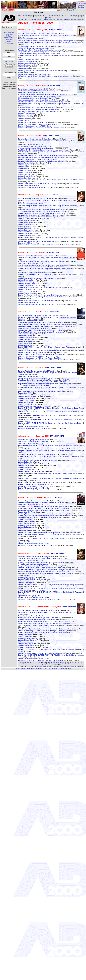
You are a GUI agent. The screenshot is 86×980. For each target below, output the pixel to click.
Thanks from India (27, 69)
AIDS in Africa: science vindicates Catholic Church (42, 210)
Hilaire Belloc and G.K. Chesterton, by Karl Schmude (38, 241)
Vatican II (24, 343)
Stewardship (25, 636)
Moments (24, 221)
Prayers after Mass (27, 291)
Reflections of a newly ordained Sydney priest (38, 455)
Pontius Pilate (26, 293)
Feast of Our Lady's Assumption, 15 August (36, 371)
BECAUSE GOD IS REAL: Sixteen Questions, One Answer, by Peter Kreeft (46, 419)
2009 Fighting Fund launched (31, 440)
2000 (56, 16)
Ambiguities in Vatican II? (29, 464)
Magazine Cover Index (56, 19)
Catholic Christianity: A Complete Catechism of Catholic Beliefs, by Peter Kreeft (47, 297)
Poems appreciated (28, 404)
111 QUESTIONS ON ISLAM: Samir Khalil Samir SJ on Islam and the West (46, 649)
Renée (23, 73)
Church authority (27, 280)
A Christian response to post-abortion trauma (33, 564)
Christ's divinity (26, 61)
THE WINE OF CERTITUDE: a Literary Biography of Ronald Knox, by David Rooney (51, 408)
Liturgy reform (26, 520)
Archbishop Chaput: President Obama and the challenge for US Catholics (51, 152)
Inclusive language (27, 63)
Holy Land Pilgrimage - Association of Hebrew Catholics (40, 288)
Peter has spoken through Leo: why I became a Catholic (41, 161)
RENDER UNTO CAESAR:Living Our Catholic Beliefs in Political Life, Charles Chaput (51, 180)
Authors (36, 19)
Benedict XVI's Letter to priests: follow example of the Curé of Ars (44, 380)
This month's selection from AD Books (33, 427)
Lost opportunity (26, 642)
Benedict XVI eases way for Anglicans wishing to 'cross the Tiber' (47, 612)
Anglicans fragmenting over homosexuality (34, 442)
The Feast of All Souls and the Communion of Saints (40, 599)
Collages (24, 121)
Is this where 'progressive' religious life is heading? (35, 382)
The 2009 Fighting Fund (29, 542)
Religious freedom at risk (29, 471)
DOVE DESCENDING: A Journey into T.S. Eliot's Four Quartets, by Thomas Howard (51, 479)
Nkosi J (23, 393)
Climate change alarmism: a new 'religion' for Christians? (37, 559)
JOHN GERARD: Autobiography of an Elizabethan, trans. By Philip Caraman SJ (47, 473)
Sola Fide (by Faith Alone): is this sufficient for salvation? (48, 456)
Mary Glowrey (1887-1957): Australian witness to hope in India (44, 573)
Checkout (81, 7)
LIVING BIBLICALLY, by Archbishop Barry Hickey (37, 184)
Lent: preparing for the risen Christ (33, 89)
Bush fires (24, 178)
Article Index (9, 34)
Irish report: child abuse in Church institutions (40, 326)
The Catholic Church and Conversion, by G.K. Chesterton (40, 295)
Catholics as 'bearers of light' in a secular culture (41, 150)
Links (9, 41)
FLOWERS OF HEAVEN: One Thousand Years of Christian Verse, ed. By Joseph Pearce (51, 416)
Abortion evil (25, 468)
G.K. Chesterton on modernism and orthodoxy (33, 386)
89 (23, 16)
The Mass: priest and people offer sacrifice (36, 546)
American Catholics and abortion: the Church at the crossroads (43, 265)
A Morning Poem (26, 512)
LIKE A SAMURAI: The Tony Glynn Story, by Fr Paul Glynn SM (42, 355)
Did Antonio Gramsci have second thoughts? (33, 98)
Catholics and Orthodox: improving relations (36, 557)
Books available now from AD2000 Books (35, 74)
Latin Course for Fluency (29, 477)
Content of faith (26, 401)
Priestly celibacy (26, 341)
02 (63, 16)
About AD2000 (9, 38)
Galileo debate (26, 527)
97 (46, 16)
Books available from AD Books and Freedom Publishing (40, 358)
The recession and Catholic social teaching (32, 108)
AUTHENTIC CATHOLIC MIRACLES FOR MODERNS (38, 356)
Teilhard (24, 67)
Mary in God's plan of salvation (32, 429)
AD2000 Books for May (29, 243)
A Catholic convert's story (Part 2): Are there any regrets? (42, 215)
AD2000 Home (9, 33)
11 (47, 18)
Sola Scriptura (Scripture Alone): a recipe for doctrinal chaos (47, 387)
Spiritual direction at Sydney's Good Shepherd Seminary (42, 514)
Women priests (26, 345)
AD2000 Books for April (29, 185)
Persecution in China (28, 286)
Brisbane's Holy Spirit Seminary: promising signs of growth (41, 262)
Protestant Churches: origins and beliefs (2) (40, 102)
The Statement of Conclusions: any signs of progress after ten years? (44, 35)
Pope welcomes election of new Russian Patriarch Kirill (36, 100)
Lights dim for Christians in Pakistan (34, 273)
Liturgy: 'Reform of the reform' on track (34, 33)
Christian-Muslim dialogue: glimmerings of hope (34, 46)
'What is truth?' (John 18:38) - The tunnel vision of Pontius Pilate (43, 245)
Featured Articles (70, 19)
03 (65, 16)
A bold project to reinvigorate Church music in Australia (42, 158)
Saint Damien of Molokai (29, 644)
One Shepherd (26, 232)
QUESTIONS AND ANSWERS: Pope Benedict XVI (38, 71)
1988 (20, 16)
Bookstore (9, 36)
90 (26, 16)
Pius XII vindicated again (29, 579)
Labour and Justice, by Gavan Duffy (33, 122)
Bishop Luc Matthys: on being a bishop (36, 510)
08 (80, 16)
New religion (25, 634)
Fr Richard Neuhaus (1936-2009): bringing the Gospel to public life (44, 104)
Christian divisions (27, 525)
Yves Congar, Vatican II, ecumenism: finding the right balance (42, 631)
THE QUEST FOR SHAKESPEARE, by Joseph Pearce (39, 533)
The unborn (25, 336)
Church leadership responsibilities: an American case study (42, 622)
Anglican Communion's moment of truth (35, 501)
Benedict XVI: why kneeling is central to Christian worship (41, 128)
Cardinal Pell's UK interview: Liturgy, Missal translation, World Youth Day (45, 258)
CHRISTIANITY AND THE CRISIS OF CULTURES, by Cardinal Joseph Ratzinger (50, 592)
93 (35, 16)
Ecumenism (25, 289)
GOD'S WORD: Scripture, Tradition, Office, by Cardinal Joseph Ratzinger (45, 347)
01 (60, 16)
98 (49, 16)
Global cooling (26, 577)
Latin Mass (25, 340)
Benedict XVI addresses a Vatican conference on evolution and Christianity (44, 141)
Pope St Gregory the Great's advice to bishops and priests (43, 76)
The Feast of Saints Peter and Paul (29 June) (37, 315)
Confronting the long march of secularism (35, 139)
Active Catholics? (27, 163)
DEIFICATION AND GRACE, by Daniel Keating (36, 486)
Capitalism (25, 171)
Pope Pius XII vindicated (29, 395)
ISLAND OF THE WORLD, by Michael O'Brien (36, 301)
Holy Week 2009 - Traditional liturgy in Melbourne (37, 159)
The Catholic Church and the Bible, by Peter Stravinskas (40, 351)
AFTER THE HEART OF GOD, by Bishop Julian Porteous (41, 538)
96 (44, 16)
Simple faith (25, 228)
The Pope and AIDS (28, 223)
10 (44, 18)
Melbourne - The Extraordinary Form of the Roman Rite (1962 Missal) (44, 623)
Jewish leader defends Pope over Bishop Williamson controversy (48, 206)
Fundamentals (26, 224)
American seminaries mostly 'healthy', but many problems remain (40, 96)
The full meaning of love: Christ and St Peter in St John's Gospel (43, 360)
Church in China (26, 176)
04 (68, 16)
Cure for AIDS (26, 117)
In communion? (26, 115)
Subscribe (9, 40)
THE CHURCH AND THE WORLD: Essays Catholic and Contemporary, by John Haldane (51, 585)
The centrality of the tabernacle (32, 490)
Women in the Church (28, 234)
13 (53, 18)
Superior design (26, 282)
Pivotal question (26, 113)
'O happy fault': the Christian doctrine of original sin (43, 570)
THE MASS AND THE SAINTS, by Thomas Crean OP (39, 653)
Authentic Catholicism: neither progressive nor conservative (43, 384)
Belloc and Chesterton (28, 338)
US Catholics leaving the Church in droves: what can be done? (39, 211)
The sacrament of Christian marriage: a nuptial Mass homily (42, 661)
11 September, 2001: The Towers (32, 484)
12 (50, 18)
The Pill (24, 169)
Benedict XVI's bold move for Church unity (37, 91)
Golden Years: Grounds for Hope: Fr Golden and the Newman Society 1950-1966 (51, 238)
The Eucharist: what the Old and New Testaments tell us (45, 629)
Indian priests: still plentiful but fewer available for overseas (42, 95)
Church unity (25, 172)
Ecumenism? (25, 399)
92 (32, 16)
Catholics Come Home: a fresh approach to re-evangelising (45, 325)
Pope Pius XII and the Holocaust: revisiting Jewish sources (41, 332)
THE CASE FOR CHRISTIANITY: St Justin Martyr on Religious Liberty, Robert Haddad (50, 535)
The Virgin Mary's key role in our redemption (36, 198)
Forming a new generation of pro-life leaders (35, 278)
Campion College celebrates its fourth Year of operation (36, 566)
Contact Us (9, 43)
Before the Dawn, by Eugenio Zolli (32, 353)
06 (74, 16)
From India (25, 236)
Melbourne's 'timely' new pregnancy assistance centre (36, 48)
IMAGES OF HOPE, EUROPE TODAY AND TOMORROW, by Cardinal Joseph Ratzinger (51, 655)
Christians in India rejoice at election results (35, 328)
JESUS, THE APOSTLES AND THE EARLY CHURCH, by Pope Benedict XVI (47, 412)
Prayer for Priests (27, 529)
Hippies (24, 165)
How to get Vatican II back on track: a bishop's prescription (38, 625)
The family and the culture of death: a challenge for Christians (39, 109)
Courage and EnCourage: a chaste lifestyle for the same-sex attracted (48, 445)
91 (29, 16)
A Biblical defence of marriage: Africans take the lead (39, 618)
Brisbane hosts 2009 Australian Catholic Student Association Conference (48, 451)
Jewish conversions (28, 65)
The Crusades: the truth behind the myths (41, 213)
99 (52, 16)
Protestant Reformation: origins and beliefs (40, 50)
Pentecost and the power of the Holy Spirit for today (39, 304)
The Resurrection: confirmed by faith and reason (38, 187)
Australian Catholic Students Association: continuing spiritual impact (47, 274)
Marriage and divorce (28, 523)
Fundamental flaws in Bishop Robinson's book (33, 54)
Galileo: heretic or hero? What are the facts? (41, 330)
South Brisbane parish (28, 59)
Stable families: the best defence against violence (41, 217)
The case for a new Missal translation (37, 449)
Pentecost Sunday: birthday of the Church (35, 256)
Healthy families (26, 521)
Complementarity (27, 648)
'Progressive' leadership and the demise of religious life (42, 506)
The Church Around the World (30, 39)
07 (77, 16)
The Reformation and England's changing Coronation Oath (38, 460)
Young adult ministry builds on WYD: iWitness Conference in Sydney (47, 43)
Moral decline (26, 402)
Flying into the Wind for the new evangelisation (34, 52)
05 (71, 16)
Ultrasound (25, 470)
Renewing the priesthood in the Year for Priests (40, 503)
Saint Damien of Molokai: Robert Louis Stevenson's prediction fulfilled (44, 633)
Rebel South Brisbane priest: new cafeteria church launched (44, 200)
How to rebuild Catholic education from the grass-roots (40, 568)
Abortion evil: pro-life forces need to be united (36, 620)
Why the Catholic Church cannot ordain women (38, 518)
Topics (31, 19)
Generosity (25, 119)
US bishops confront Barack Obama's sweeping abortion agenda (46, 41)
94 (38, 16)
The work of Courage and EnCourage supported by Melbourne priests (41, 562)
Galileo (23, 462)
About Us (47, 669)
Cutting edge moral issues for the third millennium (44, 516)
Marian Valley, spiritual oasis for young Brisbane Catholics (37, 111)
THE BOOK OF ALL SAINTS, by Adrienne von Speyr (38, 483)
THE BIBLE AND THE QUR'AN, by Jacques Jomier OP (39, 124)
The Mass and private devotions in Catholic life (41, 156)
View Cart (81, 5)
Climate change (26, 334)
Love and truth (26, 174)
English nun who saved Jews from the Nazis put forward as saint (44, 572)
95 (41, 16)
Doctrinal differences (28, 230)
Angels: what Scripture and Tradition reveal (39, 391)
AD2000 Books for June (29, 302)
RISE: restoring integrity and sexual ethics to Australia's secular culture (44, 508)
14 (56, 18)
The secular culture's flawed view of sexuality (41, 323)
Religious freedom (27, 397)
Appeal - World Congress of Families (33, 406)
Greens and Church (28, 638)
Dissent (24, 167)
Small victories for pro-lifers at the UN (36, 378)
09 (83, 16)
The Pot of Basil (30, 219)
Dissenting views (27, 583)
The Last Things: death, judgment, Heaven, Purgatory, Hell (48, 269)
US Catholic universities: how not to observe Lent (34, 146)
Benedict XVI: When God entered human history (38, 610)
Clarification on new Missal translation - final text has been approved (44, 56)
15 (58, 18)
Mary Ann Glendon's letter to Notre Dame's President (41, 267)
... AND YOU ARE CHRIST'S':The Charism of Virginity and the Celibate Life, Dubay (50, 423)
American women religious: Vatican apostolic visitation (36, 148)
